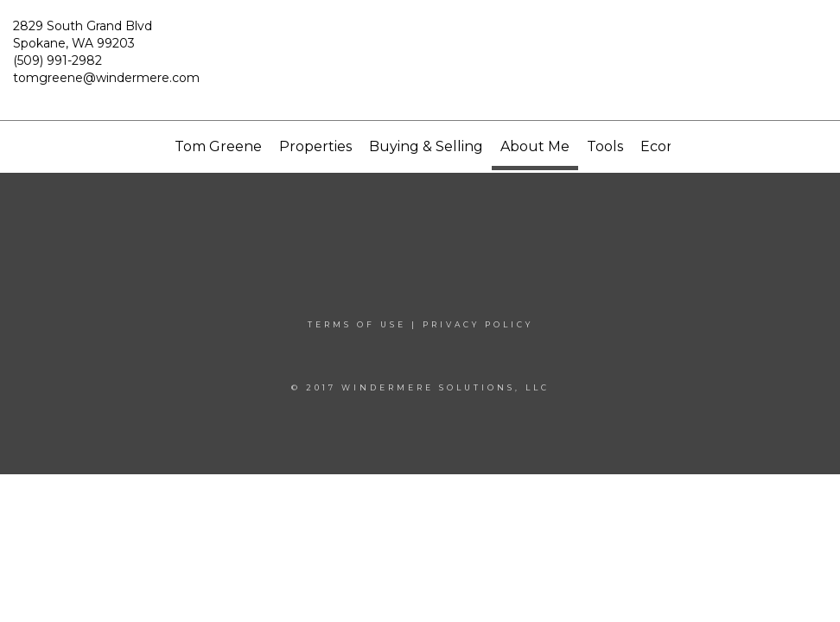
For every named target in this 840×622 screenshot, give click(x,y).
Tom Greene (218, 146)
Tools (605, 146)
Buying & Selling (426, 146)
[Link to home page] (420, 60)
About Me (535, 146)
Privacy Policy (478, 324)
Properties (315, 146)
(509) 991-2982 (57, 60)
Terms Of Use (357, 324)
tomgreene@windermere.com (106, 78)
